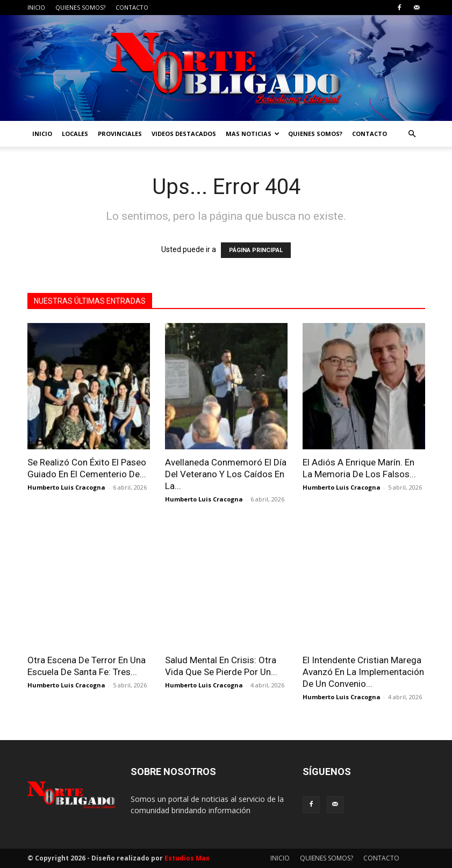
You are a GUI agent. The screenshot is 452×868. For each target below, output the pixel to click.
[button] (412, 134)
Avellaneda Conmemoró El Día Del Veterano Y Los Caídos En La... (226, 474)
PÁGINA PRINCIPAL (256, 250)
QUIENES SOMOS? (80, 7)
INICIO (36, 7)
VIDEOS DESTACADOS (184, 134)
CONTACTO (132, 7)
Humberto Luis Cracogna (66, 487)
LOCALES (75, 134)
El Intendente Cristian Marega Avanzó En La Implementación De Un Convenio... (363, 672)
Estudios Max (187, 858)
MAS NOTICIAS (253, 134)
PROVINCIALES (120, 134)
